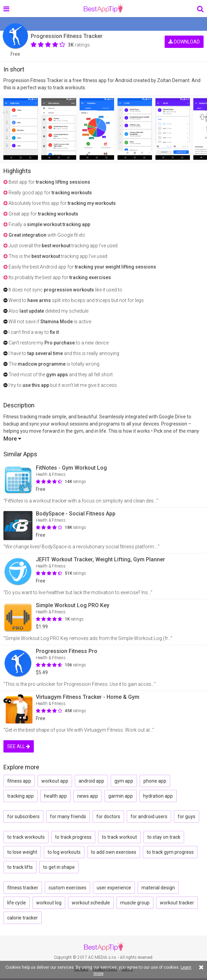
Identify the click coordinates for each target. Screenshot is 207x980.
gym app (124, 781)
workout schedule (91, 903)
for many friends (68, 816)
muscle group (135, 903)
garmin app (121, 796)
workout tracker (177, 903)
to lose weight (22, 852)
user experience (114, 888)
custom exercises (67, 888)
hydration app (158, 796)
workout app (55, 781)
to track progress (73, 837)
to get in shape (59, 867)
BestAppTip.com (103, 9)
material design (158, 888)
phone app (155, 781)
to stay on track (164, 837)
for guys (187, 816)
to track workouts (26, 837)
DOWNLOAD (184, 40)
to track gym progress (170, 852)
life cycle (17, 903)
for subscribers (23, 816)
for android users (149, 816)
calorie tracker (23, 918)
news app (88, 796)
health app (56, 796)
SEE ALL (19, 746)
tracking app (20, 796)
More (12, 439)
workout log (49, 903)
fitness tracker (23, 888)
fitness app (19, 781)
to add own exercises (114, 852)
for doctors (108, 816)
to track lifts (20, 867)
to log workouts (64, 852)
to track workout (119, 837)
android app (91, 781)
